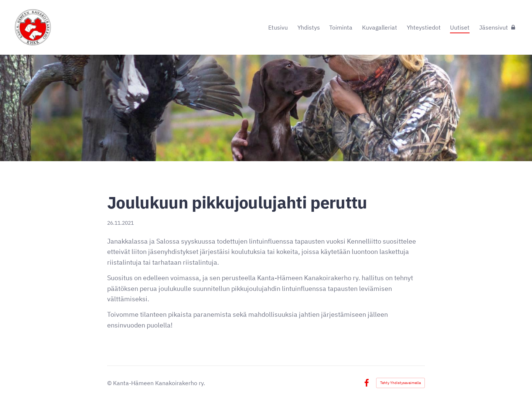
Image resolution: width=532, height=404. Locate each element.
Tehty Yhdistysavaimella (400, 383)
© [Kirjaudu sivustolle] (110, 383)
